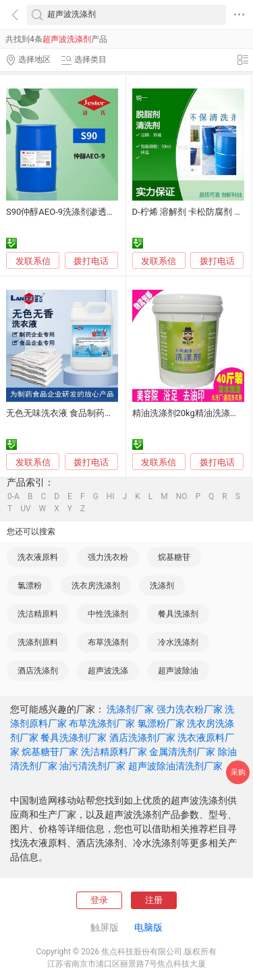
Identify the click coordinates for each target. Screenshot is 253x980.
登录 (99, 900)
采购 (238, 772)
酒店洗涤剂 (38, 671)
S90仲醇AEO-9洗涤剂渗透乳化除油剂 (78, 212)
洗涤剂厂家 (130, 709)
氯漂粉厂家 (161, 723)
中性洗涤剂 (108, 614)
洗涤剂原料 (38, 642)
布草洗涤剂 (108, 642)
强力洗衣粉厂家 (190, 709)
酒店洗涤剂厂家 (142, 738)
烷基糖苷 (174, 557)
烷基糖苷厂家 (50, 752)
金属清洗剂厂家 (182, 752)
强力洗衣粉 (108, 557)
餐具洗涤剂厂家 (74, 738)
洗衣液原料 (38, 557)
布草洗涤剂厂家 (102, 723)
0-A (13, 496)
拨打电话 (91, 261)
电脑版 (148, 927)
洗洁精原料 (38, 614)
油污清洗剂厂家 (92, 766)
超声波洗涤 (108, 671)
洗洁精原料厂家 (114, 752)
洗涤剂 (162, 586)
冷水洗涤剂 (178, 642)
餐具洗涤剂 (178, 614)
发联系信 (33, 261)
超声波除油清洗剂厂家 (175, 766)
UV (25, 509)
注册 (154, 900)
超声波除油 (178, 671)
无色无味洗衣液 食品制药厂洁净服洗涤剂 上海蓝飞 (105, 413)
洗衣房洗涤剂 (96, 586)
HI (111, 496)
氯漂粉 (30, 586)
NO (182, 496)
